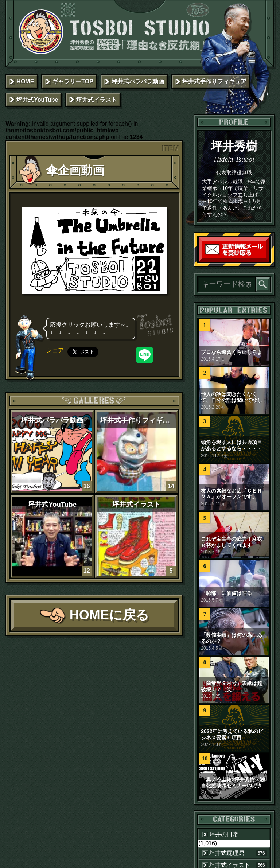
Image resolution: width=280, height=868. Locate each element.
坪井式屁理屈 (238, 853)
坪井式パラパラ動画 (138, 81)
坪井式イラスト (97, 100)
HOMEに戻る (109, 615)
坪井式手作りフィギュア (214, 81)
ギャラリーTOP (73, 81)
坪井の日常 (224, 834)
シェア (55, 350)
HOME (25, 81)
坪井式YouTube (37, 100)
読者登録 (268, 260)
